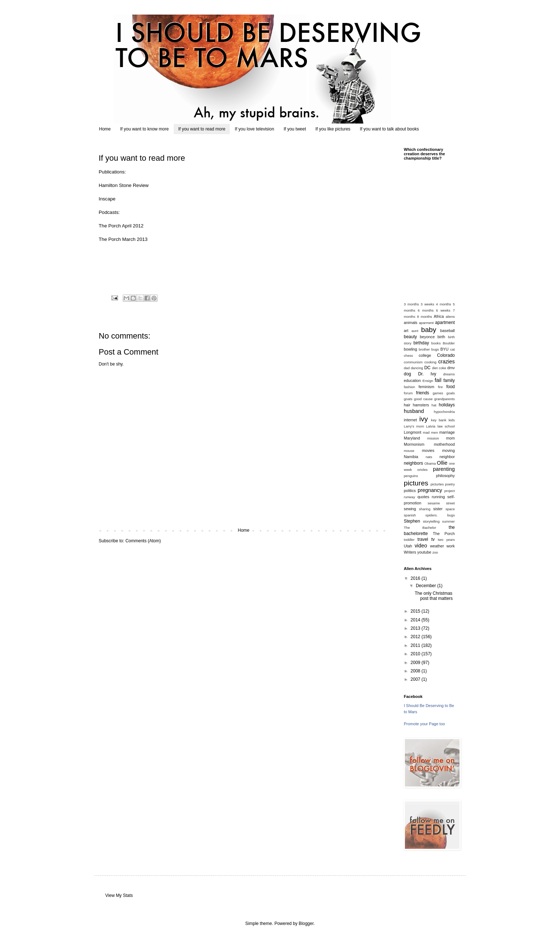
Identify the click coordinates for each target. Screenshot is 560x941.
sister (438, 509)
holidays (447, 405)
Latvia (431, 426)
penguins (411, 476)
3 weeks (427, 304)
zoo (435, 552)
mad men (430, 432)
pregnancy (430, 490)
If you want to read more (202, 129)
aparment (427, 323)
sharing (425, 509)
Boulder (449, 343)
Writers (410, 552)
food (451, 387)
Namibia (411, 457)
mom (450, 438)
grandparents (444, 399)
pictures (416, 483)
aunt (415, 331)
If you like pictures (333, 129)
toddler (409, 540)
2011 (416, 645)
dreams (449, 374)
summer (448, 521)
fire (440, 387)
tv (433, 539)
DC (427, 368)
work (451, 546)
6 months (426, 310)
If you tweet (295, 129)
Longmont (413, 432)
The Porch (444, 534)
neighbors (413, 463)
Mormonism (414, 444)
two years (446, 540)
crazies (446, 362)
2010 (416, 654)
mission (433, 438)
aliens (450, 317)
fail (438, 380)
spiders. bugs (440, 515)
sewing (410, 509)
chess (408, 356)
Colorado (446, 355)
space (450, 509)
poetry (450, 484)
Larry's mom (414, 426)
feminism (427, 387)
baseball (447, 331)
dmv (451, 368)
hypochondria (444, 412)
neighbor (447, 457)
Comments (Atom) (143, 541)
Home (105, 129)
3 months (411, 304)
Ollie (442, 463)
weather (437, 546)
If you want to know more (144, 129)
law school (446, 426)
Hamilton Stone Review (124, 185)
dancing (417, 368)
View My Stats (119, 895)
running (438, 497)
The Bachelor (420, 528)
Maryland (412, 438)
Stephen (412, 521)
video (421, 546)
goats (408, 399)
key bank (439, 420)
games (438, 393)
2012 (416, 637)
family (449, 380)
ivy (424, 419)
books (436, 343)
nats (429, 457)
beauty (410, 337)
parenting (444, 469)
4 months (443, 304)
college (425, 355)
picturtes (437, 484)
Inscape (107, 199)
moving (448, 450)
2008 (416, 671)
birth (441, 337)
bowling (411, 349)
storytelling (431, 521)
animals (411, 323)
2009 (416, 663)
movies (428, 450)
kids (452, 420)
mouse (409, 451)
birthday (421, 343)
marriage (447, 432)
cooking (431, 362)
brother (424, 349)
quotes (423, 497)
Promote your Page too (424, 724)
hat (434, 405)
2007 (416, 679)
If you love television (255, 129)
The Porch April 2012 (121, 226)
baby (429, 330)
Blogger (306, 924)
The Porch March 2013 (123, 239)
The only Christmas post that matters (434, 596)
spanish (410, 515)
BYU (445, 349)
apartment (445, 323)
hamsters (421, 405)
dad (407, 368)
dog (407, 374)
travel (423, 539)
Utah (408, 546)
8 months (424, 317)
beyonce (427, 337)
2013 (416, 628)
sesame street (441, 503)
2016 (416, 578)
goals (451, 393)
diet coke (439, 368)
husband (414, 411)
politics (410, 491)
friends (423, 393)
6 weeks (443, 310)
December (427, 586)
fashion (409, 387)
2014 (416, 620)
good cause (423, 399)
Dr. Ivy (427, 374)
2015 (416, 611)
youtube (424, 552)
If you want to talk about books (389, 129)
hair (407, 405)
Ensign (428, 381)
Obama (430, 463)
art (406, 331)
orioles (422, 470)
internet (410, 420)
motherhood (444, 444)
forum (408, 393)
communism (413, 362)
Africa (439, 316)
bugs (435, 349)
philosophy (445, 476)
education (412, 380)
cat (452, 349)
